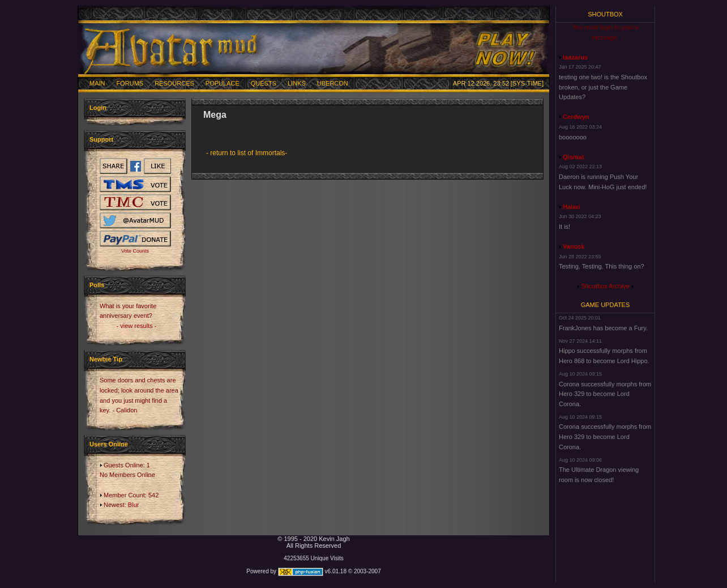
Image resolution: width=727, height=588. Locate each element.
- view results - (137, 326)
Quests (264, 83)
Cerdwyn (576, 117)
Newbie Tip (106, 359)
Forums (130, 83)
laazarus (575, 57)
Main (97, 83)
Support (101, 139)
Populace (223, 83)
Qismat (573, 157)
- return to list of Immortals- (247, 153)
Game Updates (606, 305)
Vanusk (574, 246)
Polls (97, 285)
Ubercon (333, 83)
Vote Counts (135, 251)
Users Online (109, 444)
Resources (174, 83)
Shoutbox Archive (605, 286)
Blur (134, 505)
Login (98, 108)
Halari (572, 207)
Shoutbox (605, 14)
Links (297, 83)
